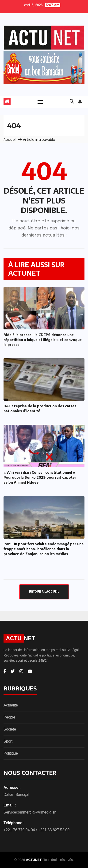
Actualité (11, 705)
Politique (11, 753)
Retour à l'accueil (44, 592)
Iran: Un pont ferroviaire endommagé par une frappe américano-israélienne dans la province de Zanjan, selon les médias (44, 549)
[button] (72, 102)
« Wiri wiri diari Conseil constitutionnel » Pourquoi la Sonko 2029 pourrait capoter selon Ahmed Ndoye (40, 477)
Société (10, 729)
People (9, 717)
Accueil (10, 140)
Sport (8, 741)
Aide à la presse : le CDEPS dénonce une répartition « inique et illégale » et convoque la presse (43, 340)
